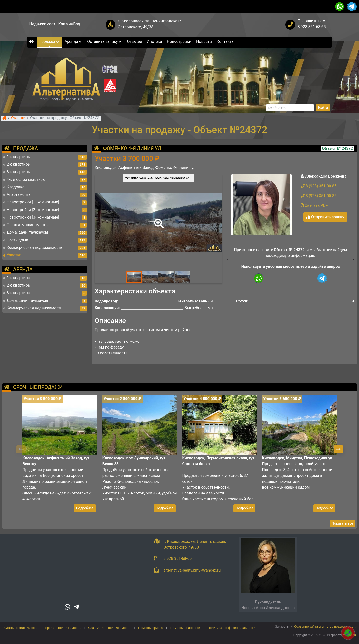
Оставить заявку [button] (105, 42)
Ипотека (154, 42)
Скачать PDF (314, 206)
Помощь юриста (150, 628)
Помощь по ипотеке (185, 628)
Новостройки (179, 42)
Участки (18, 118)
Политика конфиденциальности (232, 628)
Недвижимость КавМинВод (55, 24)
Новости (204, 42)
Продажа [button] (49, 42)
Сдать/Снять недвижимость (109, 628)
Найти (323, 108)
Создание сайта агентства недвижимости (325, 627)
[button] (158, 220)
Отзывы (134, 42)
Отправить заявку (325, 217)
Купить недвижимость (20, 628)
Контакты (226, 42)
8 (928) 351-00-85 (319, 186)
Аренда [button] (73, 42)
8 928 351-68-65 (312, 27)
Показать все (342, 523)
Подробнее (85, 508)
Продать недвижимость (63, 628)
